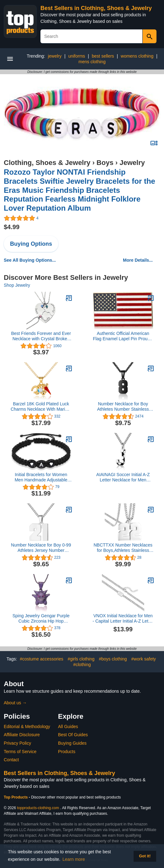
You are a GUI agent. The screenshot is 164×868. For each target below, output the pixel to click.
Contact (11, 760)
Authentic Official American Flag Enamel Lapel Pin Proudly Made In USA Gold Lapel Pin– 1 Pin (123, 336)
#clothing (82, 665)
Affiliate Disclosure (22, 735)
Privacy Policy (17, 743)
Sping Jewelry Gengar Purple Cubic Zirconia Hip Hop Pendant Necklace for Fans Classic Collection (41, 619)
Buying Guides (72, 743)
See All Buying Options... (30, 260)
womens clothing (137, 56)
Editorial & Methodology (27, 727)
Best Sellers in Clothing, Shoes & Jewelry (96, 8)
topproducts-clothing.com (38, 808)
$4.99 (12, 227)
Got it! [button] (145, 856)
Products (67, 752)
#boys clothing (113, 659)
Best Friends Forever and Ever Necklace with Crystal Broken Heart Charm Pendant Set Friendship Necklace (41, 336)
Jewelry (132, 163)
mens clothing (92, 62)
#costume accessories (42, 659)
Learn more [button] (74, 859)
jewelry (55, 56)
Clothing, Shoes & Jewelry (47, 163)
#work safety (144, 659)
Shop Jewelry (17, 285)
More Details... (138, 260)
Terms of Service (20, 752)
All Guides (68, 727)
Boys (105, 163)
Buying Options (31, 244)
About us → (15, 703)
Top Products (16, 797)
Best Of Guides (73, 735)
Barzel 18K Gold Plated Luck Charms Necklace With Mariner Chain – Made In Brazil (41, 407)
